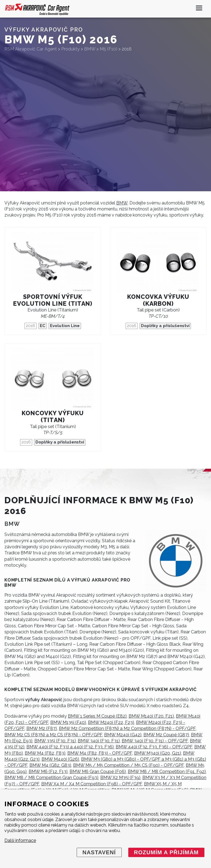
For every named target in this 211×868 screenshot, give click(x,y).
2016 (30, 326)
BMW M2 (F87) (42, 728)
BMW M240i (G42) (123, 735)
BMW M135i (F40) (68, 722)
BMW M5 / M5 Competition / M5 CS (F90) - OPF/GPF (128, 765)
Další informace (20, 840)
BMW (122, 203)
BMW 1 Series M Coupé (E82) (97, 716)
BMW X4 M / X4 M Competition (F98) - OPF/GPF (92, 784)
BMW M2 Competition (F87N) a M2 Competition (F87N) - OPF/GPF (127, 728)
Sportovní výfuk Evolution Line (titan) (53, 300)
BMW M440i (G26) (60, 759)
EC (43, 326)
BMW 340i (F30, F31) (99, 741)
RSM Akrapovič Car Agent (31, 49)
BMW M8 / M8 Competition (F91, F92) (167, 772)
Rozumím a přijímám (166, 852)
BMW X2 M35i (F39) (120, 778)
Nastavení (99, 852)
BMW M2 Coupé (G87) (166, 735)
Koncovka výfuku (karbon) (158, 300)
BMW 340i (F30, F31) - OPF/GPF (155, 741)
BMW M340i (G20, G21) (158, 753)
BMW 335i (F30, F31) (55, 741)
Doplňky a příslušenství (165, 326)
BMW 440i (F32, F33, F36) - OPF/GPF (154, 747)
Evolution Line (65, 326)
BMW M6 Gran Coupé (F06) (98, 772)
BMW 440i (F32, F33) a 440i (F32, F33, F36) (70, 747)
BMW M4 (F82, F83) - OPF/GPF (100, 753)
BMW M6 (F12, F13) (48, 772)
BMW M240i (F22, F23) (111, 722)
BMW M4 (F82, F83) (45, 753)
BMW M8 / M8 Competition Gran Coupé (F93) (51, 778)
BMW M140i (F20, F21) (151, 716)
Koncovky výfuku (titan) (53, 417)
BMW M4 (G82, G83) (50, 765)
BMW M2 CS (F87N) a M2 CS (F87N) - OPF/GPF (53, 735)
